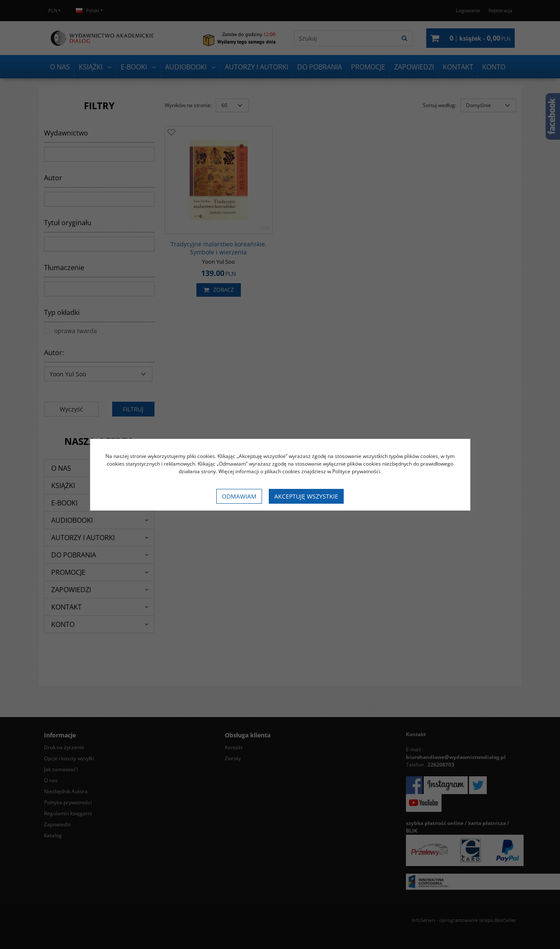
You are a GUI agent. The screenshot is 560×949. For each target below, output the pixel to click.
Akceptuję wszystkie (306, 496)
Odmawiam (239, 496)
